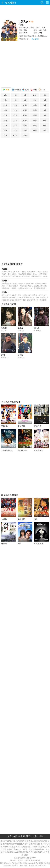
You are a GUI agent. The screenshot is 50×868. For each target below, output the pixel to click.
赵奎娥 (32, 28)
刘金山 (38, 28)
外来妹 (4, 544)
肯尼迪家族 (39, 544)
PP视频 (16, 89)
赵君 (3, 355)
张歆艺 (4, 328)
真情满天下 (39, 450)
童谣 (43, 28)
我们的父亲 (22, 450)
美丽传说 (21, 426)
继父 (36, 519)
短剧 (9, 836)
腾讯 (6, 89)
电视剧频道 (9, 3)
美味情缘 (5, 426)
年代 (40, 30)
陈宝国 (26, 28)
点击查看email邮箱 (14, 852)
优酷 (26, 89)
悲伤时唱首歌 (7, 450)
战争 (45, 30)
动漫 (35, 836)
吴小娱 (20, 328)
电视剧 (22, 836)
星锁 (19, 544)
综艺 (28, 836)
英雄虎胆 (21, 519)
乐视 (34, 89)
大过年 (4, 519)
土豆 (42, 89)
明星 (41, 836)
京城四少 (38, 426)
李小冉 (37, 328)
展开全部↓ (35, 39)
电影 (15, 836)
